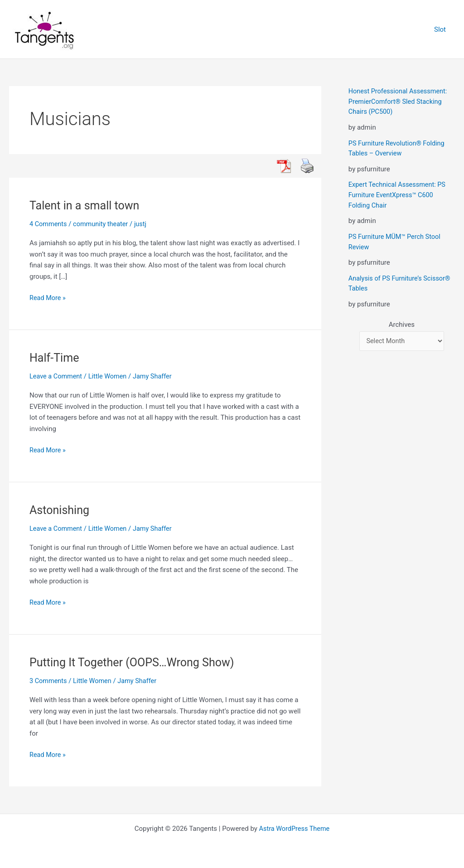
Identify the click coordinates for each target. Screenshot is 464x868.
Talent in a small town (87, 205)
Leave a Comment (57, 376)
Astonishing (60, 510)
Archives (402, 324)
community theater (103, 224)
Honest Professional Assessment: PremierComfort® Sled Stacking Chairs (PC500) (400, 101)
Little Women (110, 376)
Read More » (48, 298)
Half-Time (55, 358)
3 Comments (49, 680)
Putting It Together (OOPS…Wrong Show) (136, 662)
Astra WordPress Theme (295, 828)
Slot (442, 29)
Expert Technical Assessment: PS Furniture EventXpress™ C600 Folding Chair (399, 195)
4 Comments (49, 224)
